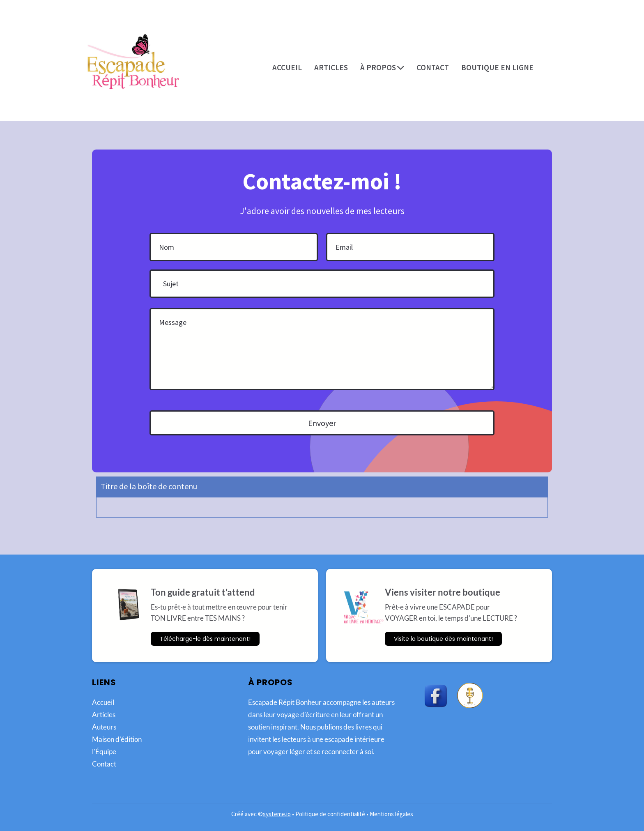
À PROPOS (382, 67)
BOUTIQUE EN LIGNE (497, 67)
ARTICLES (331, 67)
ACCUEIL (287, 67)
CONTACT (433, 67)
